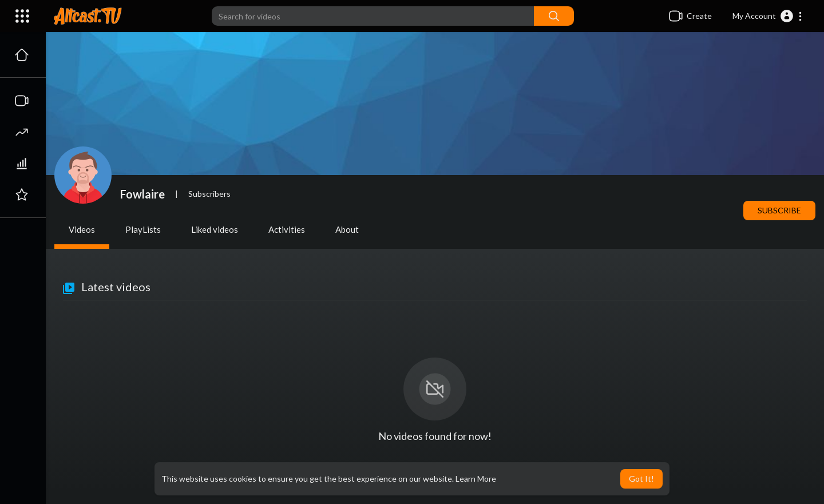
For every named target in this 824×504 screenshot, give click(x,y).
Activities (287, 229)
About (347, 229)
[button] (768, 16)
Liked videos (215, 229)
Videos (82, 229)
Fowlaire (142, 194)
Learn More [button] (476, 479)
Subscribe (779, 210)
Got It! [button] (641, 479)
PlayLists (143, 229)
